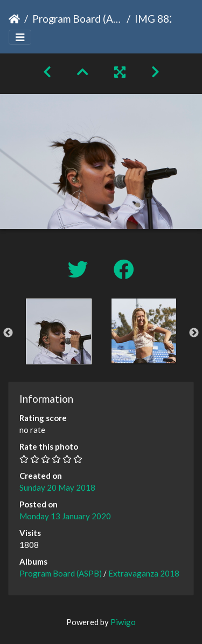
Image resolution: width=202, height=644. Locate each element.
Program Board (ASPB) (77, 19)
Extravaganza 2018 (144, 573)
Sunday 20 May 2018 (57, 487)
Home (14, 19)
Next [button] (194, 333)
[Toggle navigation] (20, 38)
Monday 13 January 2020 (65, 516)
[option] (59, 331)
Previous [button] (8, 333)
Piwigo (123, 622)
